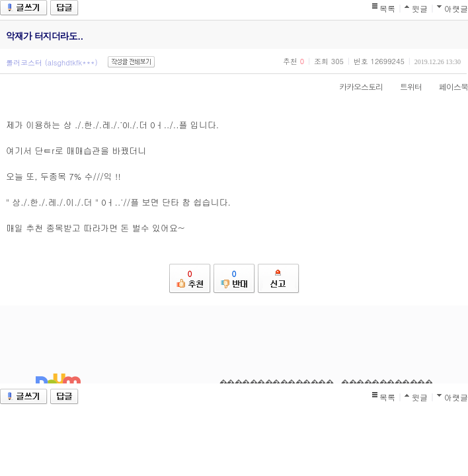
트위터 (404, 86)
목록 (387, 8)
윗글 (420, 8)
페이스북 (447, 86)
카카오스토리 (354, 86)
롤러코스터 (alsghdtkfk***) (52, 62)
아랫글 (456, 8)
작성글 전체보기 (131, 62)
